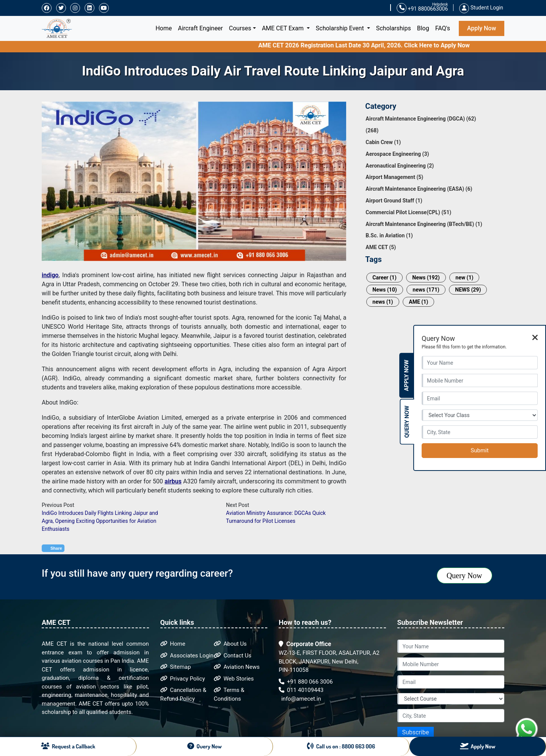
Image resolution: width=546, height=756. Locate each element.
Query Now (464, 576)
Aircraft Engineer (200, 28)
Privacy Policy (183, 679)
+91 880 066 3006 (306, 682)
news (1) (383, 302)
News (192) (426, 278)
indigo (50, 275)
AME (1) (418, 302)
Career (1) (384, 278)
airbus (173, 481)
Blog (423, 28)
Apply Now (482, 28)
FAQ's (443, 28)
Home (165, 28)
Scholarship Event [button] (341, 28)
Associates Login (187, 656)
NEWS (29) (468, 290)
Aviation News (237, 667)
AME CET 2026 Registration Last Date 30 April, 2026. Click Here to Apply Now (376, 45)
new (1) (464, 278)
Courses (240, 28)
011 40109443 (301, 690)
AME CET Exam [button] (284, 28)
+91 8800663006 (422, 8)
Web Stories (234, 679)
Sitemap (176, 667)
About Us (230, 644)
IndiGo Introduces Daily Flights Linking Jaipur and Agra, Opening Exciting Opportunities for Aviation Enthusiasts (100, 521)
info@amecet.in (300, 699)
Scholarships (394, 28)
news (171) (426, 290)
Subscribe (416, 732)
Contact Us (233, 656)
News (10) (384, 290)
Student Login (481, 8)
